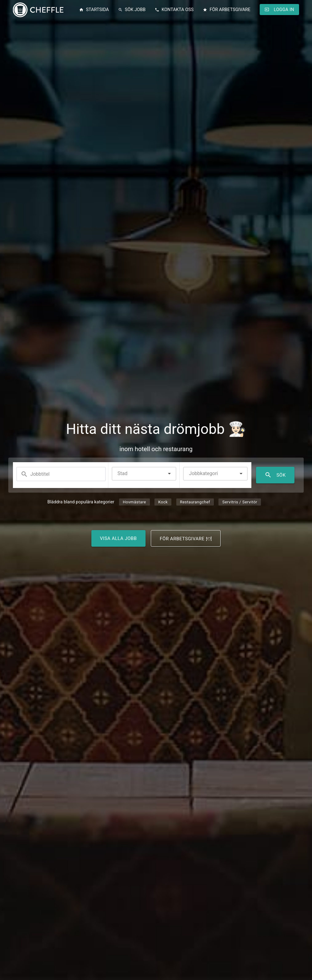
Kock (163, 502)
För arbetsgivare (227, 10)
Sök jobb (132, 10)
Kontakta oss (174, 10)
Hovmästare (134, 502)
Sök (275, 475)
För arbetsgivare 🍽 (186, 539)
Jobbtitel (35, 474)
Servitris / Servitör (240, 502)
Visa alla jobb (118, 538)
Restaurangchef (195, 502)
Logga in (279, 10)
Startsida (94, 10)
